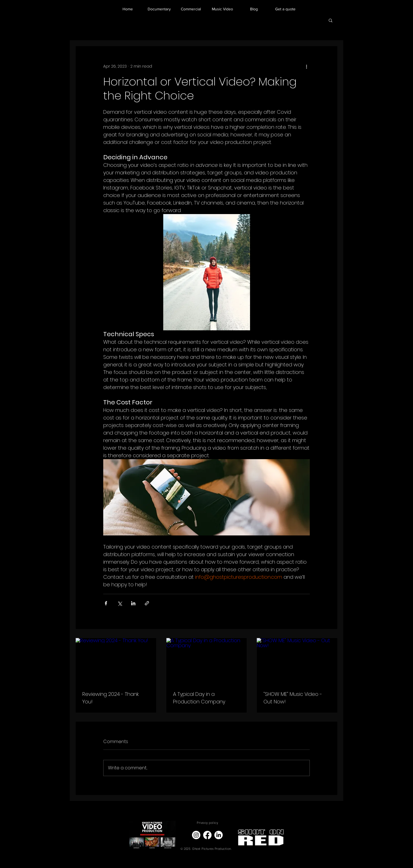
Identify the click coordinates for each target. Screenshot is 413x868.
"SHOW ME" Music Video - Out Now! (293, 698)
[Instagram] (196, 835)
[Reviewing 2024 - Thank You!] (116, 661)
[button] (331, 20)
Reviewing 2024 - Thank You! (111, 698)
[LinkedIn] (218, 835)
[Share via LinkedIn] (133, 603)
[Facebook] (207, 835)
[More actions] (306, 66)
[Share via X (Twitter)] (120, 603)
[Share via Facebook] (106, 603)
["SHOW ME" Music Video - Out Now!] (297, 661)
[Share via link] (147, 603)
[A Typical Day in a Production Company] (207, 661)
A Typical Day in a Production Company (199, 698)
